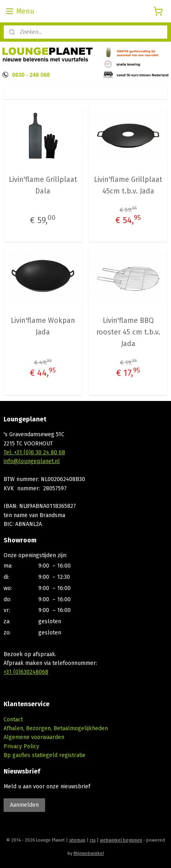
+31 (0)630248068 (26, 672)
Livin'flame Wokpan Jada (43, 327)
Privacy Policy (21, 746)
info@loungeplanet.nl (32, 461)
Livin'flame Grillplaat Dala (43, 185)
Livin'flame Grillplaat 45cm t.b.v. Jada (128, 185)
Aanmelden (24, 805)
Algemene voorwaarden (34, 737)
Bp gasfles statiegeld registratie (45, 755)
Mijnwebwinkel (89, 853)
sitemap (77, 840)
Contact (13, 720)
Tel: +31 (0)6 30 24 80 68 (34, 452)
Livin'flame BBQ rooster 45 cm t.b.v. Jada (128, 332)
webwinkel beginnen (121, 840)
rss (93, 840)
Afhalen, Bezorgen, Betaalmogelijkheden (56, 728)
